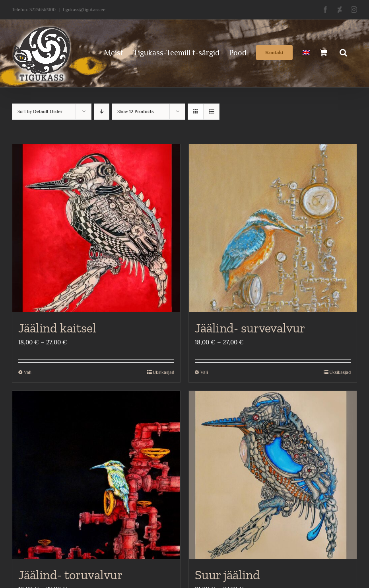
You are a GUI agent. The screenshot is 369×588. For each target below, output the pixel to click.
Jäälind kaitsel (57, 328)
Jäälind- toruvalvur (70, 575)
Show (136, 111)
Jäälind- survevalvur (250, 328)
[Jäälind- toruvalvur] (96, 475)
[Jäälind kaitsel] (96, 228)
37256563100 (43, 10)
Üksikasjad (163, 372)
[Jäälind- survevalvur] (273, 228)
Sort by (40, 111)
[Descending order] (102, 112)
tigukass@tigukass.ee (84, 10)
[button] (343, 52)
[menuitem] (306, 52)
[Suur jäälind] (273, 475)
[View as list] (211, 112)
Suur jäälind (227, 575)
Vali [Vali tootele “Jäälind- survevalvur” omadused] (204, 372)
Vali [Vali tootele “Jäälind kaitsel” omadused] (28, 372)
